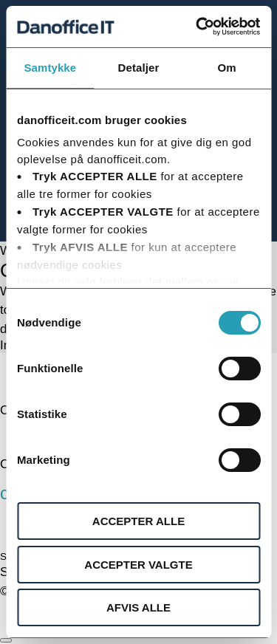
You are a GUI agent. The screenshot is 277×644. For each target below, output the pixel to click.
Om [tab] (227, 68)
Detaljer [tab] (139, 68)
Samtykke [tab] (50, 68)
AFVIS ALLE (138, 607)
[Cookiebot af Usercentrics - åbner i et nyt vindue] (197, 27)
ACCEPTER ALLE (138, 521)
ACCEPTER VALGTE (138, 565)
